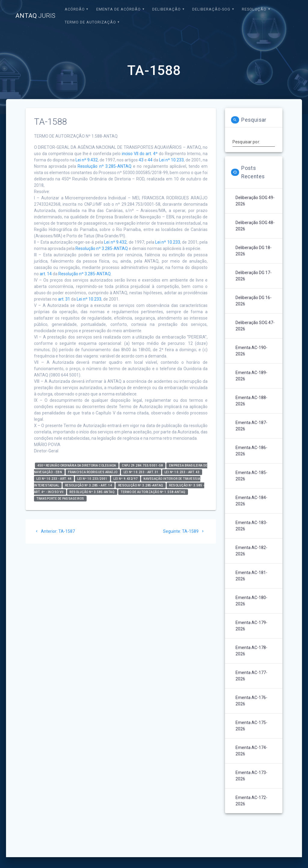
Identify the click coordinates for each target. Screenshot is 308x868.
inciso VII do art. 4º (140, 154)
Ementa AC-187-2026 (251, 426)
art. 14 (46, 274)
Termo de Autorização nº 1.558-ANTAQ (153, 492)
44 (150, 160)
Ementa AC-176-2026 (251, 701)
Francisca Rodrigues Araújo (93, 472)
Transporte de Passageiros (60, 499)
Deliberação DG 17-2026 (254, 276)
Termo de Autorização (90, 22)
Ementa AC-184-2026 (251, 501)
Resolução (254, 9)
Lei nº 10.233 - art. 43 (182, 472)
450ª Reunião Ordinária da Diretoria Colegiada (77, 465)
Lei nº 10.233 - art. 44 (54, 479)
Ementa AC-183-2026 (251, 526)
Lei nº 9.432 (87, 160)
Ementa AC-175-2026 (251, 726)
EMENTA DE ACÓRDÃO (119, 9)
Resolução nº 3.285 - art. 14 (89, 485)
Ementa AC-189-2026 (251, 376)
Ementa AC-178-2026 (251, 651)
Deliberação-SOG (211, 9)
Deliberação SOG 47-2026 (255, 326)
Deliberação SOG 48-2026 (255, 226)
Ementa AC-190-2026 (251, 351)
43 (141, 160)
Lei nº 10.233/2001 (92, 479)
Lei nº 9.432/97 (126, 479)
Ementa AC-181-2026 (251, 576)
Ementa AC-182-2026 (251, 551)
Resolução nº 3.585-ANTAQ (92, 492)
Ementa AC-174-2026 (251, 751)
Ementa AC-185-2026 (251, 476)
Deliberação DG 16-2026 (254, 301)
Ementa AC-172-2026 (251, 801)
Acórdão (75, 9)
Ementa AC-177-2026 (251, 676)
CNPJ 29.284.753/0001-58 (142, 465)
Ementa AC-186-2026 (251, 451)
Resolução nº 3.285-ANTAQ (104, 166)
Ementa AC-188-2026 (251, 401)
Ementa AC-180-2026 (251, 601)
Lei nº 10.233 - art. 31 (141, 472)
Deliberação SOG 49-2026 (255, 201)
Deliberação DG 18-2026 (254, 251)
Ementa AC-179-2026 (251, 626)
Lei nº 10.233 (171, 160)
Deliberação (166, 9)
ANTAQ (35, 16)
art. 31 (64, 299)
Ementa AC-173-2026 (251, 776)
